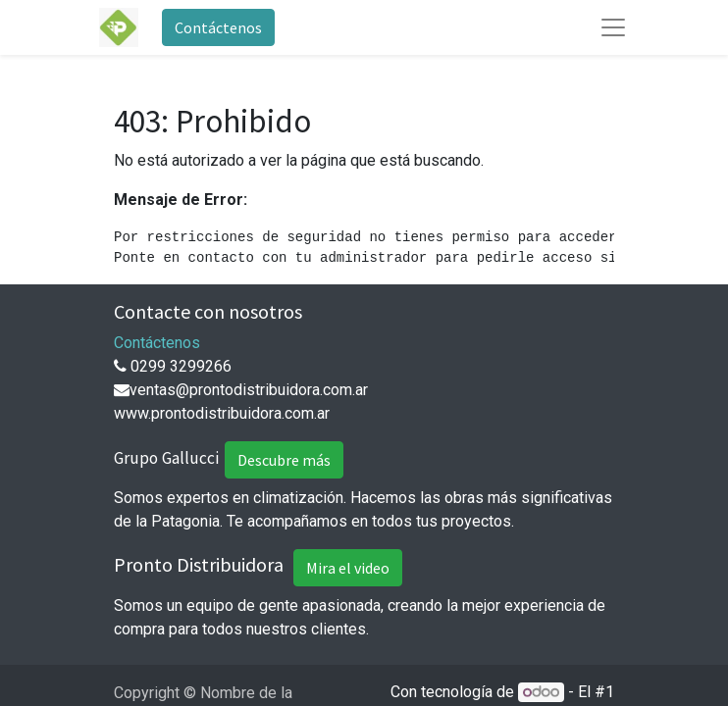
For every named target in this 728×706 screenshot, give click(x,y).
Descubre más (284, 460)
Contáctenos (218, 27)
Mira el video (348, 568)
